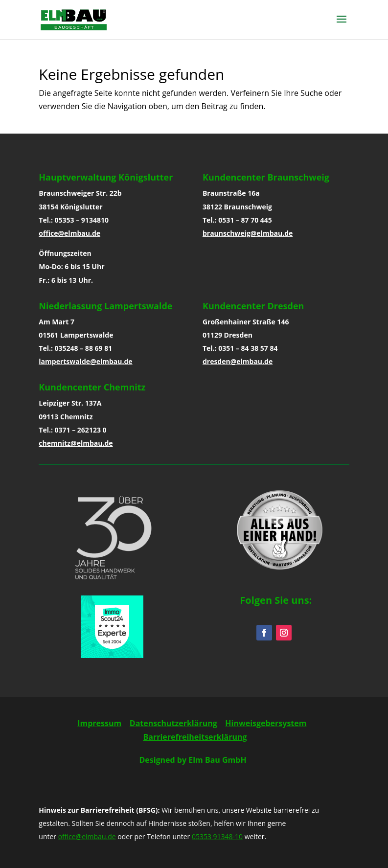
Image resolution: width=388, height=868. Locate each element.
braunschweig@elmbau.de (248, 233)
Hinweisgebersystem (266, 723)
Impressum (99, 723)
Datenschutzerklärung (173, 723)
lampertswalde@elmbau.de (85, 361)
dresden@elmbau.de (238, 361)
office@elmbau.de (69, 233)
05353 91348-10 (217, 836)
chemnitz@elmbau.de (76, 443)
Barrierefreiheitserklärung (195, 737)
